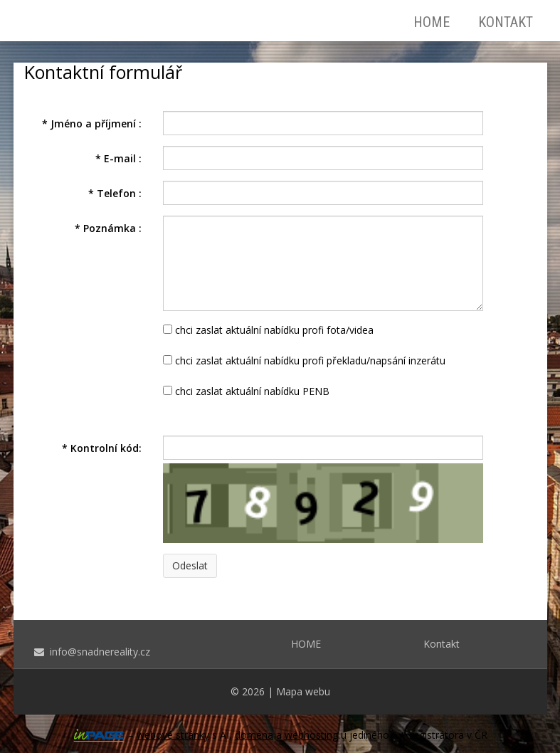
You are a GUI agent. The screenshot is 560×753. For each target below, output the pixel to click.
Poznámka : (108, 228)
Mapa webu (303, 691)
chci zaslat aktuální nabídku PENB (246, 391)
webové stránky (173, 735)
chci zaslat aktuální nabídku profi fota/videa (268, 330)
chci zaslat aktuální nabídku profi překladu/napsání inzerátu (304, 360)
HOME (432, 22)
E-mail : (118, 158)
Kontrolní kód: (102, 448)
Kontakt (506, 22)
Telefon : (115, 193)
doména (254, 735)
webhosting (311, 735)
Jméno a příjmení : (92, 123)
